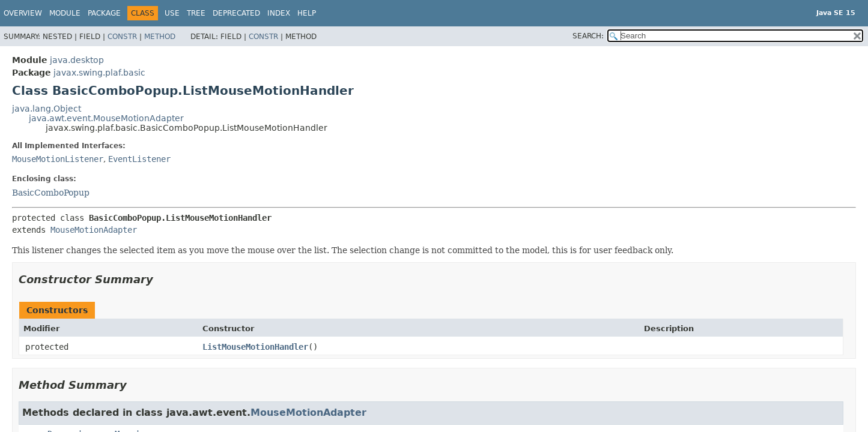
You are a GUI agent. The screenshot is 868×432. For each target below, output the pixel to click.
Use (172, 13)
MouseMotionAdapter (94, 230)
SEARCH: (588, 36)
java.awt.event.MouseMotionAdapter (106, 118)
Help (307, 13)
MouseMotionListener (58, 159)
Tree (196, 13)
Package (104, 13)
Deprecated (236, 13)
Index (279, 13)
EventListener (139, 159)
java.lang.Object (47, 109)
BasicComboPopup (51, 193)
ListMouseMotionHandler (255, 347)
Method (160, 37)
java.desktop (77, 60)
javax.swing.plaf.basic (99, 73)
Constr (122, 37)
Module (65, 13)
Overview (23, 13)
